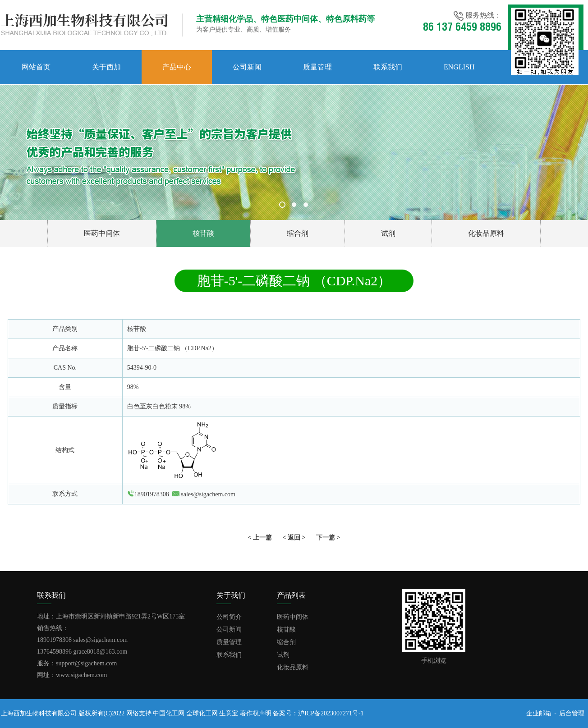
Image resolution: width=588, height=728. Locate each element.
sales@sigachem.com (208, 494)
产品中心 (177, 67)
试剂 (388, 233)
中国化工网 (169, 713)
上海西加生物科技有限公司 (39, 713)
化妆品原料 (486, 233)
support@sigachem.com (86, 663)
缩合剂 (298, 233)
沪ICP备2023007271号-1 (331, 713)
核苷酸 (203, 233)
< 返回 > (294, 538)
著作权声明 (256, 713)
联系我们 (388, 67)
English (459, 67)
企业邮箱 (539, 713)
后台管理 (572, 713)
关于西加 (106, 67)
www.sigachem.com (81, 675)
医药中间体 (102, 233)
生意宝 (229, 713)
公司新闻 (247, 67)
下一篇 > (328, 538)
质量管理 (317, 67)
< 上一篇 (260, 538)
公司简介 (229, 617)
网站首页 (36, 67)
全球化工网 (202, 713)
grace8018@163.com (101, 652)
